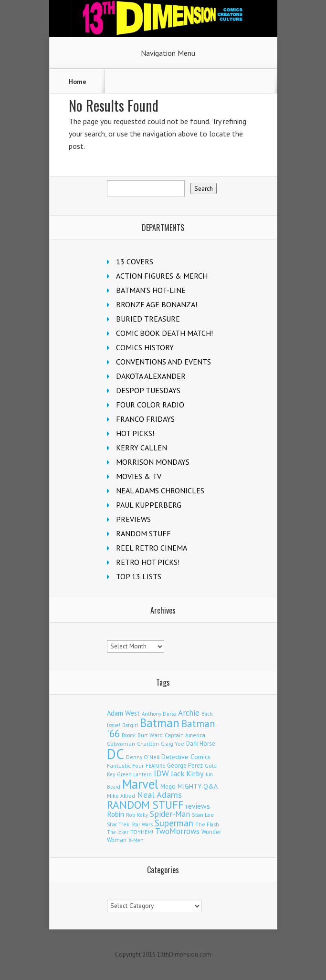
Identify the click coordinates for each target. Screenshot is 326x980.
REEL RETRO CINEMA (152, 548)
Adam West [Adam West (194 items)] (123, 713)
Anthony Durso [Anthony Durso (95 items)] (159, 714)
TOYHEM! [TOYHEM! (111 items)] (142, 832)
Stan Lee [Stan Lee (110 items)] (203, 815)
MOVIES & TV (139, 476)
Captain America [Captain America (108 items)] (185, 735)
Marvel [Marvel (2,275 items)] (140, 784)
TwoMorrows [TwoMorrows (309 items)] (177, 831)
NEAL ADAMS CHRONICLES (160, 490)
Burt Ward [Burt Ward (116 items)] (150, 735)
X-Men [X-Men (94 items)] (136, 840)
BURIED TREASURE (148, 319)
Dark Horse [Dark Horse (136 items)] (201, 744)
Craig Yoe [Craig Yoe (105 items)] (173, 744)
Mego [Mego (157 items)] (168, 786)
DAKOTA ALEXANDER (151, 376)
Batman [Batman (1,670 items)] (160, 723)
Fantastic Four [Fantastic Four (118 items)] (125, 766)
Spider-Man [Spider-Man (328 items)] (170, 814)
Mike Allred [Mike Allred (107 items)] (121, 796)
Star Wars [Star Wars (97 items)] (142, 824)
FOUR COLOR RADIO (150, 405)
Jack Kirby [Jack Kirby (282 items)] (187, 773)
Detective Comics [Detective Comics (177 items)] (186, 757)
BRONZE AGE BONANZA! (157, 304)
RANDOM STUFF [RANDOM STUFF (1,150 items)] (145, 804)
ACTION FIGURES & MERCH (162, 276)
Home (78, 82)
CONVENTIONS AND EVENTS (163, 362)
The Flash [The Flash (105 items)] (207, 824)
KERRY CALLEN (142, 448)
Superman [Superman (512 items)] (174, 823)
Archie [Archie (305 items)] (189, 713)
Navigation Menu (168, 53)
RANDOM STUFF (143, 533)
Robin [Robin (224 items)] (116, 814)
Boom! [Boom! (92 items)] (129, 735)
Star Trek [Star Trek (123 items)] (118, 824)
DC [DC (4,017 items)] (116, 754)
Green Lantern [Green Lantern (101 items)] (134, 774)
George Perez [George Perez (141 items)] (185, 766)
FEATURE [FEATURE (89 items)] (155, 766)
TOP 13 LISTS (139, 576)
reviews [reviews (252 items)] (198, 806)
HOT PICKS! (135, 433)
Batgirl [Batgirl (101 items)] (130, 725)
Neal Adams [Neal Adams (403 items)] (159, 795)
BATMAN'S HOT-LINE (151, 290)
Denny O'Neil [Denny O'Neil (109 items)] (143, 757)
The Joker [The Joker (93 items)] (118, 832)
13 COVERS (135, 261)
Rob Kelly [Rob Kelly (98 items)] (137, 815)
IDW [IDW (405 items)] (161, 773)
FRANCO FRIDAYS (145, 419)
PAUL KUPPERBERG (149, 505)
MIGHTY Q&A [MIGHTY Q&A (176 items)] (198, 786)
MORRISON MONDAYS (153, 462)
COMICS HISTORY (145, 347)
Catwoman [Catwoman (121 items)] (121, 744)
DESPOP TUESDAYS (148, 390)
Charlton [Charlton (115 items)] (148, 744)
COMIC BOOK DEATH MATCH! (164, 333)
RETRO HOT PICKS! (148, 562)
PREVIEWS (133, 519)
